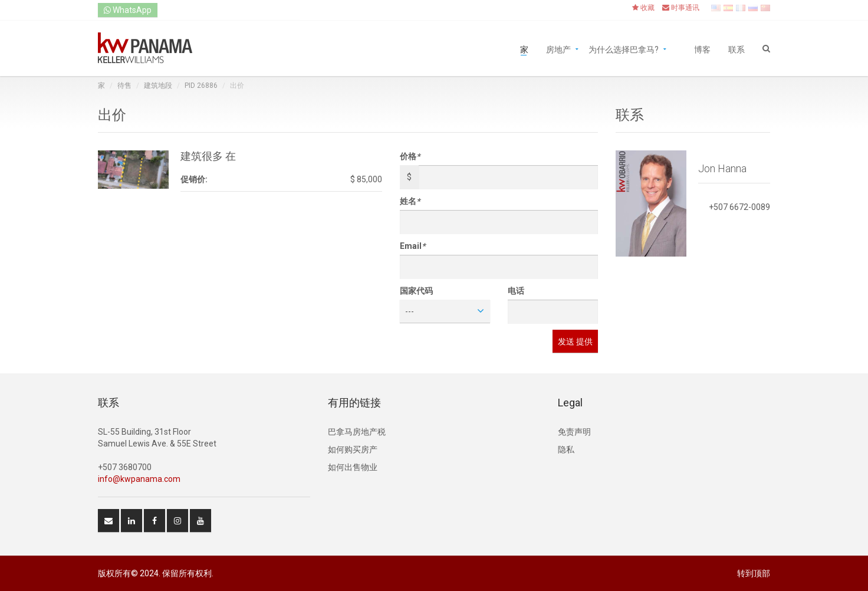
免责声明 (574, 432)
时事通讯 (681, 8)
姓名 (410, 201)
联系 (737, 49)
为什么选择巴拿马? (624, 49)
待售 (124, 86)
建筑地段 (158, 86)
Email (412, 246)
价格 (410, 156)
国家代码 (416, 291)
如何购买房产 (353, 449)
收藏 (643, 8)
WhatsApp (128, 10)
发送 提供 (575, 342)
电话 (516, 291)
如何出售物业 (353, 467)
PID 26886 (201, 86)
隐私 (566, 449)
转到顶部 (754, 573)
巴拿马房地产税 (357, 432)
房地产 (558, 49)
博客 (702, 49)
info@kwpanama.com (139, 479)
